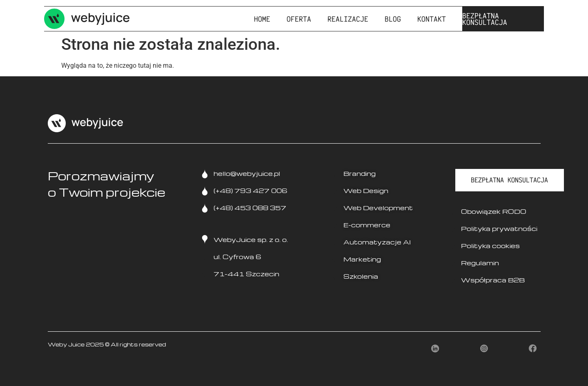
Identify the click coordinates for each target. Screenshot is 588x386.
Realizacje (348, 19)
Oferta (299, 19)
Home (262, 19)
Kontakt (432, 19)
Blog (393, 19)
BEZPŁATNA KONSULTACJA (485, 19)
